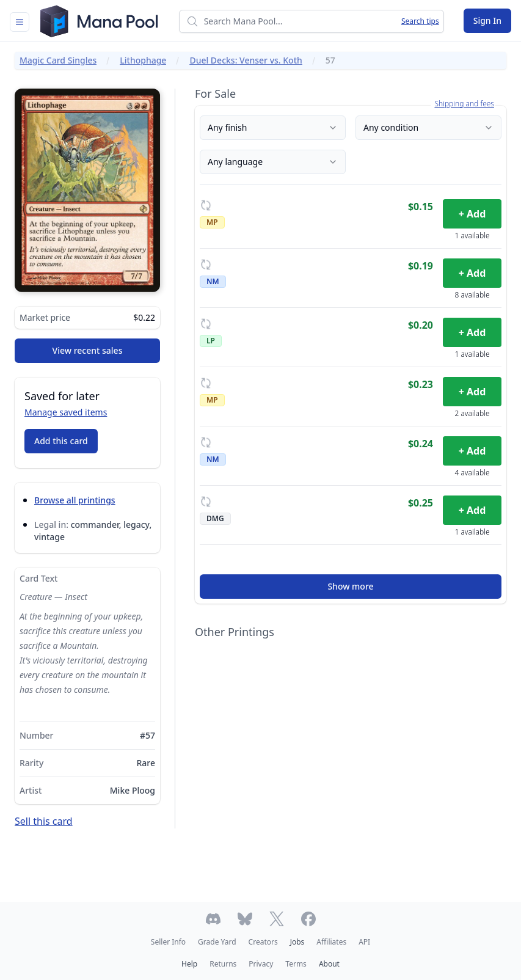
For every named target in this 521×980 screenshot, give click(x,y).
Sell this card (44, 821)
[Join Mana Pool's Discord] (213, 919)
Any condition (428, 127)
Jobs (297, 942)
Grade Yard (217, 942)
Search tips (420, 21)
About (329, 964)
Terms (296, 964)
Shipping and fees (464, 104)
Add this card (61, 441)
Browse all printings (75, 500)
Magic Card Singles (58, 60)
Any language (273, 162)
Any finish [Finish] (273, 127)
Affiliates (331, 942)
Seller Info (168, 942)
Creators (263, 942)
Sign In (487, 20)
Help (189, 964)
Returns (223, 964)
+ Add (472, 214)
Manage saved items (66, 412)
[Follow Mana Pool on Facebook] (308, 919)
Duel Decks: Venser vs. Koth (246, 60)
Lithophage (143, 60)
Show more (350, 586)
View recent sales (88, 350)
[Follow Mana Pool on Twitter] (277, 919)
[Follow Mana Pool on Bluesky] (245, 919)
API (364, 942)
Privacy (261, 964)
